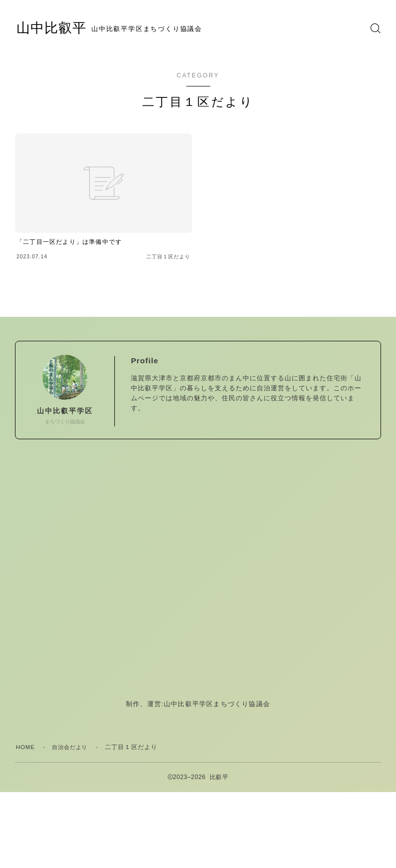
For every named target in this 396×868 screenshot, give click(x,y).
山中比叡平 (58, 28)
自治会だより (73, 747)
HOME (26, 747)
